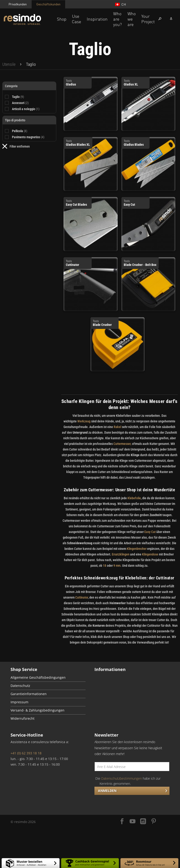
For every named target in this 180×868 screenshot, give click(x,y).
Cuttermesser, (122, 444)
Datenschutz (20, 686)
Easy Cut (150, 532)
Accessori (20, 103)
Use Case (77, 19)
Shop (62, 19)
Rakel (117, 427)
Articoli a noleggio (26, 109)
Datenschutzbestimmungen (122, 778)
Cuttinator (82, 597)
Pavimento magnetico (28, 137)
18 (105, 566)
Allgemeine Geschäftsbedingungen (38, 678)
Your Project (148, 19)
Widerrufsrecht (22, 719)
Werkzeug (84, 421)
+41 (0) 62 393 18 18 (26, 753)
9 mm (117, 566)
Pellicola (20, 131)
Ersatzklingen (121, 554)
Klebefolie (134, 498)
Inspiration (97, 19)
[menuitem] (9, 64)
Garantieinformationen (29, 694)
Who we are (132, 19)
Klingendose (150, 554)
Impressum (19, 702)
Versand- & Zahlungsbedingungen (37, 710)
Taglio (18, 97)
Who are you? (118, 19)
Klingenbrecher (137, 549)
